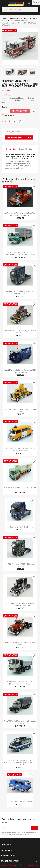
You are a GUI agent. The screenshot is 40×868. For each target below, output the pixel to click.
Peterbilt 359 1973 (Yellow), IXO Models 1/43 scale (20, 410)
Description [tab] (11, 149)
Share (9, 122)
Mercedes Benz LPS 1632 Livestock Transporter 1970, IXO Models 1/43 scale (20, 253)
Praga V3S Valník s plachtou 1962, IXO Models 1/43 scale (20, 722)
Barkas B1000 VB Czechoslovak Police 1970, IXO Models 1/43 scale (20, 450)
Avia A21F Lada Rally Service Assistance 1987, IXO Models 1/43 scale (20, 371)
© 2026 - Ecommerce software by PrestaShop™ (20, 865)
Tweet (15, 122)
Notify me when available (19, 137)
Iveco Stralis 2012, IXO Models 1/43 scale (20, 527)
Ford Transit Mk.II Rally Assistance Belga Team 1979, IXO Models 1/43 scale (20, 214)
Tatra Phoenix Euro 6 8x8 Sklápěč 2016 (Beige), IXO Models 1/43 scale (20, 683)
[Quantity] (4, 111)
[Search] (20, 10)
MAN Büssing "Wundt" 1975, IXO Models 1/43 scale (20, 489)
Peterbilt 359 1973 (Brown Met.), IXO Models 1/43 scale (20, 332)
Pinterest (20, 122)
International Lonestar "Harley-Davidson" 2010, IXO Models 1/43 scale (20, 604)
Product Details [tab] (26, 149)
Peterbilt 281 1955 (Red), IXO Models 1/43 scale (20, 644)
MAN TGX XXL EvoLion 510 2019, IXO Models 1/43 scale (20, 565)
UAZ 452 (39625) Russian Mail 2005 (20, 801)
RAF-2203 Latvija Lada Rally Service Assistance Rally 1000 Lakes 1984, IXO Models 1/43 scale (20, 762)
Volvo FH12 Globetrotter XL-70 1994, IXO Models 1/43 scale (20, 293)
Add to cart (20, 111)
